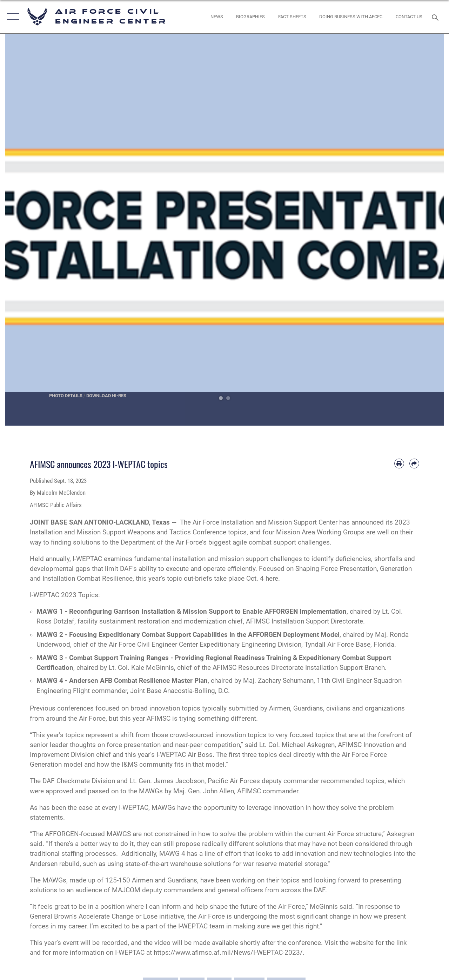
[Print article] (399, 464)
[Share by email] (414, 464)
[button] (11, 17)
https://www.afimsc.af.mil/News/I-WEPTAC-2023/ (228, 953)
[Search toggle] (436, 17)
